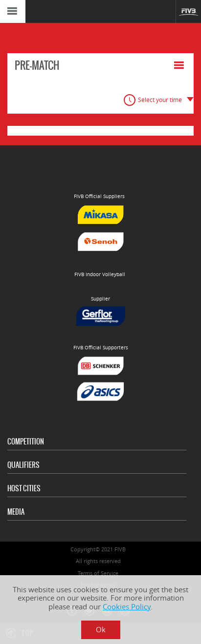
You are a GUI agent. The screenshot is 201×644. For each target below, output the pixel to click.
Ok (101, 630)
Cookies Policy (127, 607)
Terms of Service (98, 573)
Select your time (160, 100)
